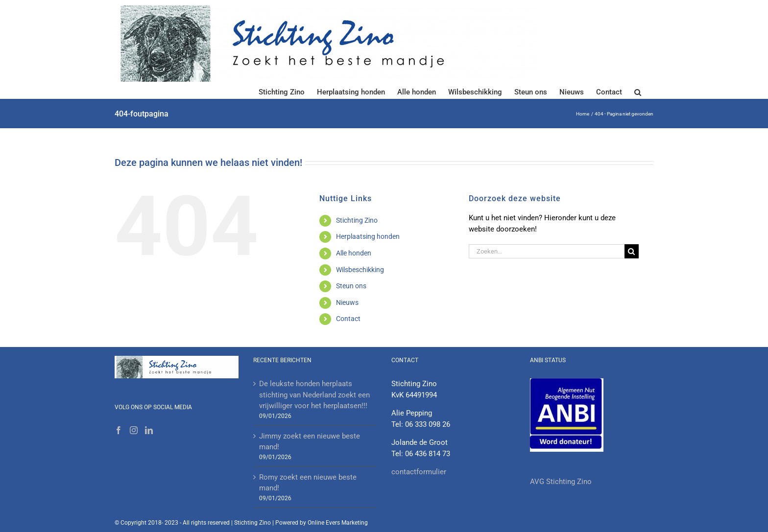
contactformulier (419, 472)
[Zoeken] (632, 251)
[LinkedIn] (149, 430)
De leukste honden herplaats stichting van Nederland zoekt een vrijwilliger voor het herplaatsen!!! (314, 395)
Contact (348, 319)
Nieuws (347, 302)
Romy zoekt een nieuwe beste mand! (308, 483)
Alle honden (354, 253)
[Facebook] (119, 430)
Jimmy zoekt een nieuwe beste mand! (310, 442)
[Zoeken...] (547, 251)
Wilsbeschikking (360, 270)
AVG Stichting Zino (561, 482)
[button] (638, 92)
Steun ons (351, 286)
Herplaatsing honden (368, 236)
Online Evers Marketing (338, 523)
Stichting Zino (357, 220)
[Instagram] (134, 430)
